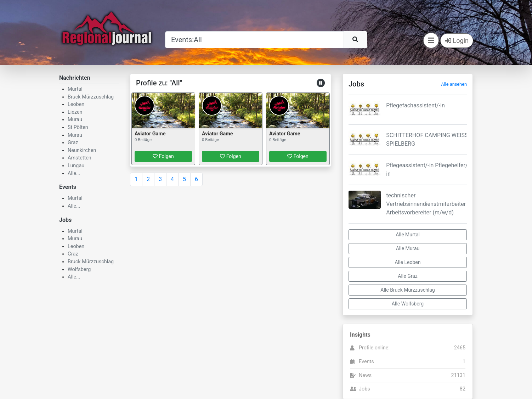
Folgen (163, 156)
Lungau (76, 166)
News (365, 375)
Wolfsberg (79, 269)
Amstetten (80, 158)
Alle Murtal (408, 235)
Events (366, 362)
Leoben (76, 104)
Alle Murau (408, 248)
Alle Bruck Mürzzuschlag (408, 290)
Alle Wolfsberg (408, 304)
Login (457, 41)
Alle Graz (408, 276)
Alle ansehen (454, 84)
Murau (75, 120)
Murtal (75, 89)
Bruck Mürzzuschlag (91, 97)
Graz (73, 143)
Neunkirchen (82, 150)
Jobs (364, 389)
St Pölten (78, 127)
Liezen (75, 112)
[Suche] (254, 40)
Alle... (74, 173)
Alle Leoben (408, 262)
